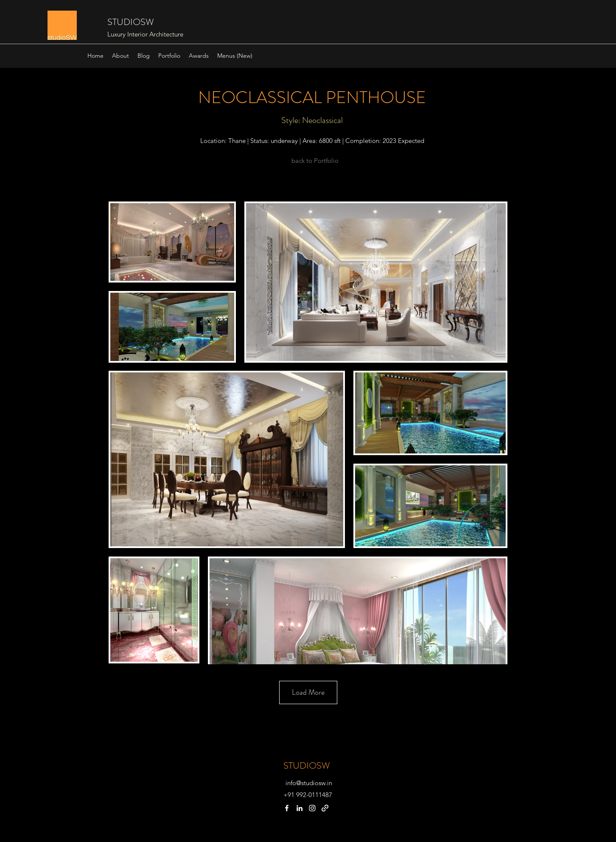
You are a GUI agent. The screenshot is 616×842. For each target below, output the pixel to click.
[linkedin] (300, 808)
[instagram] (312, 808)
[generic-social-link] (325, 808)
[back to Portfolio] (315, 161)
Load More (308, 692)
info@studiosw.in (309, 783)
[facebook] (287, 808)
